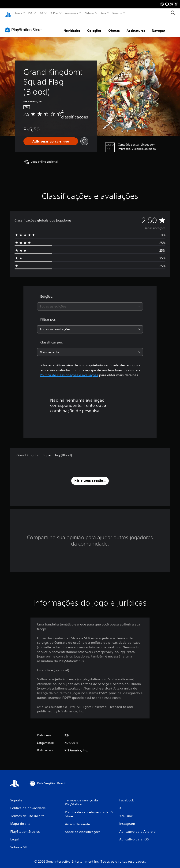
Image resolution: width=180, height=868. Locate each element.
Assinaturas (136, 26)
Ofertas (114, 26)
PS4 (41, 13)
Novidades (72, 26)
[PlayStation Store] (24, 25)
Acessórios (71, 13)
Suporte (117, 13)
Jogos (18, 13)
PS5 (30, 13)
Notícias (89, 13)
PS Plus (54, 13)
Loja (104, 13)
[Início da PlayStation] (8, 13)
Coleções (94, 26)
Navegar (158, 26)
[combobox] (90, 302)
